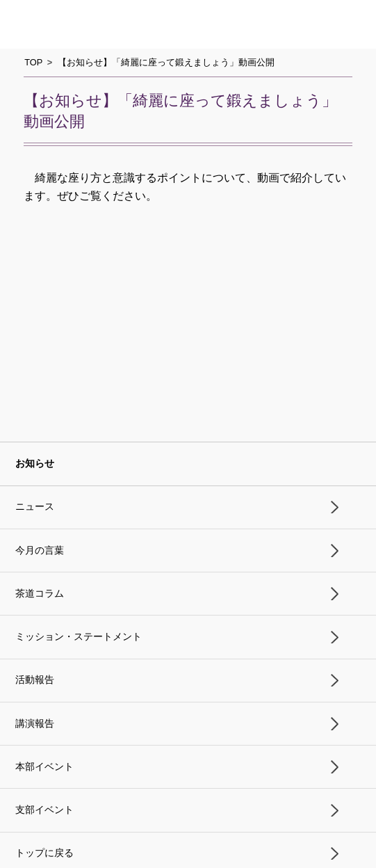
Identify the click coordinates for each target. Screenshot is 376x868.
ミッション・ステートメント (79, 637)
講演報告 (35, 724)
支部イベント (44, 810)
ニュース (35, 507)
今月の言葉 (40, 550)
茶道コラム (40, 594)
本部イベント (44, 767)
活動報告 (35, 680)
